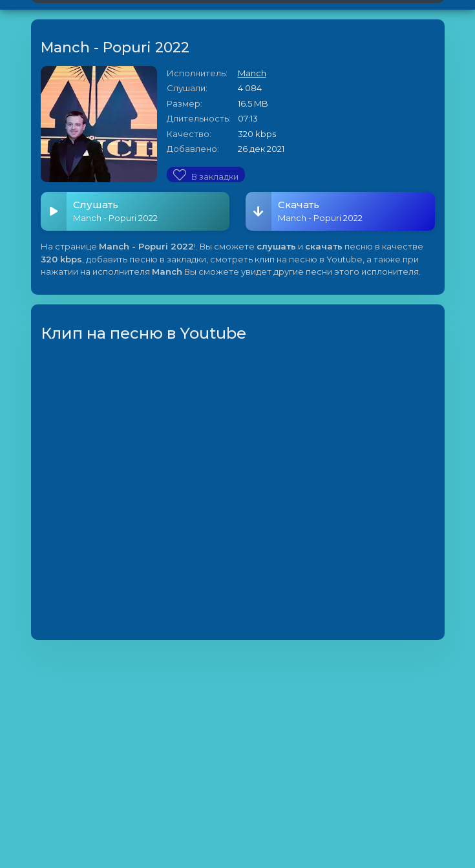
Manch (252, 73)
